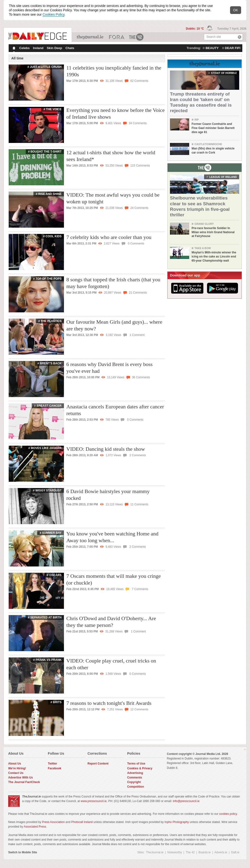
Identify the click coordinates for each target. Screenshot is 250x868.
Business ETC (117, 37)
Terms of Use (136, 770)
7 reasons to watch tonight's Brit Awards (109, 709)
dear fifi (233, 48)
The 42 (137, 37)
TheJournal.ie (91, 37)
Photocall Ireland (82, 828)
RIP (197, 120)
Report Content (98, 770)
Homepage (13, 49)
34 (135, 123)
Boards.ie (205, 859)
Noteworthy (175, 859)
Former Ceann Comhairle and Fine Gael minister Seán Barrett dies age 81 (213, 128)
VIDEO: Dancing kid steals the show (106, 455)
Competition (136, 793)
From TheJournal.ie (205, 63)
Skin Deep (55, 48)
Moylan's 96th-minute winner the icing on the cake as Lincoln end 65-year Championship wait (214, 257)
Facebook (55, 775)
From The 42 (205, 167)
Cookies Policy (53, 14)
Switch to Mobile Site (23, 859)
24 (137, 208)
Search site (214, 37)
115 (137, 166)
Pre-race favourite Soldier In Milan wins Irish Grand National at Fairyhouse (213, 232)
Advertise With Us (21, 784)
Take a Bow (203, 248)
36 (138, 384)
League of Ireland (223, 177)
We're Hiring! (17, 775)
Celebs (24, 48)
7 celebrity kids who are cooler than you (109, 237)
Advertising (135, 779)
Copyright (134, 788)
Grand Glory (204, 224)
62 (137, 81)
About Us (15, 770)
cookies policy (228, 820)
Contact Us (16, 779)
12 (137, 716)
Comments (135, 784)
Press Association (53, 828)
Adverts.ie (221, 859)
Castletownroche (208, 144)
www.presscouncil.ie (94, 807)
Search (240, 37)
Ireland (38, 48)
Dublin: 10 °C (195, 29)
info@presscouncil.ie (186, 807)
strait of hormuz (224, 73)
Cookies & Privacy (140, 775)
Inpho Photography (177, 828)
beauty (212, 48)
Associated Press (35, 833)
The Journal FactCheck (24, 788)
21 (135, 293)
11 (137, 511)
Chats (70, 48)
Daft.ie (235, 859)
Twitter (52, 770)
